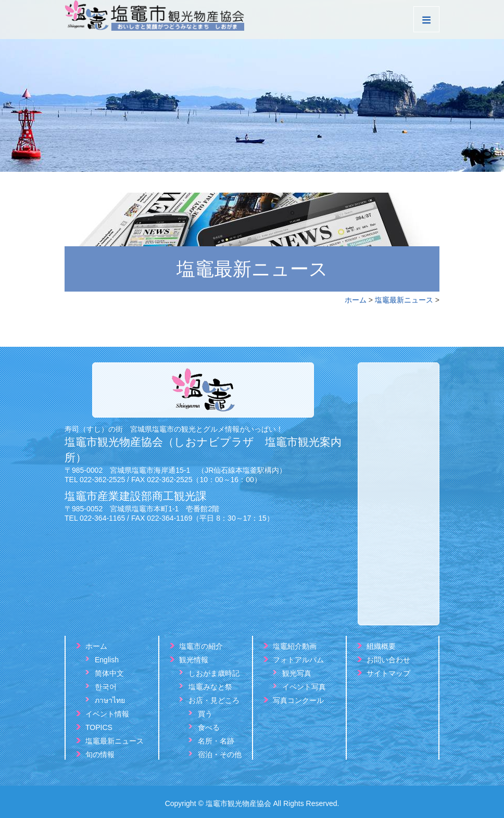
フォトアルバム (298, 660)
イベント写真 (304, 687)
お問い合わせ (388, 660)
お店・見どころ (214, 700)
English (107, 660)
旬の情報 (100, 754)
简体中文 (109, 673)
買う (205, 714)
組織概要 (381, 646)
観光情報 (194, 660)
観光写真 (297, 673)
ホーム (356, 300)
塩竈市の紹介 (201, 646)
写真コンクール (298, 700)
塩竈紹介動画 (295, 646)
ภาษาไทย (110, 700)
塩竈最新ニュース (404, 300)
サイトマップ (388, 673)
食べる (209, 727)
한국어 (106, 687)
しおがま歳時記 (214, 673)
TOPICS (99, 727)
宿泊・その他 (220, 754)
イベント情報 (107, 714)
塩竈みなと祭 (210, 687)
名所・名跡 (216, 741)
